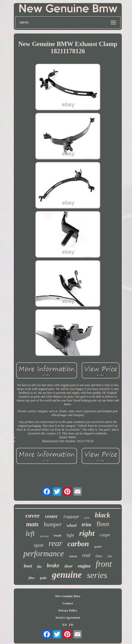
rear (56, 543)
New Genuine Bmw (68, 596)
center (51, 516)
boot (28, 566)
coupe (105, 535)
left (30, 533)
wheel (72, 525)
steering (44, 536)
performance (43, 554)
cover (32, 516)
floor (103, 524)
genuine (67, 575)
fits (39, 567)
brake (53, 565)
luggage (71, 517)
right (87, 533)
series (97, 575)
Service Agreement (68, 618)
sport (39, 545)
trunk (58, 535)
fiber (32, 578)
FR (71, 625)
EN (65, 625)
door (69, 566)
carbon (78, 544)
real (86, 555)
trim (86, 524)
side (110, 556)
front (104, 564)
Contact (68, 603)
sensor (73, 556)
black (103, 515)
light (70, 535)
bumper (53, 524)
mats (32, 524)
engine (84, 566)
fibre (99, 556)
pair (43, 578)
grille (87, 518)
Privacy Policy (68, 610)
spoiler (98, 547)
